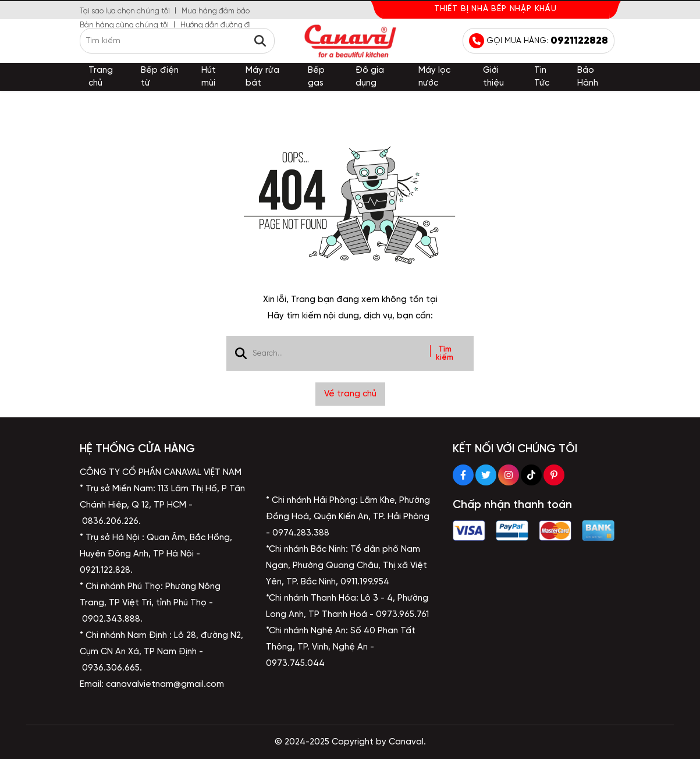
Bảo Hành (588, 77)
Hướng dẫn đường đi (216, 25)
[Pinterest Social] (554, 475)
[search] (177, 41)
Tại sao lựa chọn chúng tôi (125, 11)
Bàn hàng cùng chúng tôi (124, 25)
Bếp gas (316, 77)
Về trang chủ (350, 394)
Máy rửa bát (262, 77)
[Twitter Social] (486, 475)
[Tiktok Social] (531, 475)
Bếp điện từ (160, 77)
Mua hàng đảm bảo (216, 11)
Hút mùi (209, 77)
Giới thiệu (493, 77)
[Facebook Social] (463, 475)
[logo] (350, 41)
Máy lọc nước (434, 77)
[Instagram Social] (509, 475)
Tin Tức (542, 77)
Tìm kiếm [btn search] (445, 353)
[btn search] (260, 41)
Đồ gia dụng (370, 77)
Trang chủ (101, 77)
